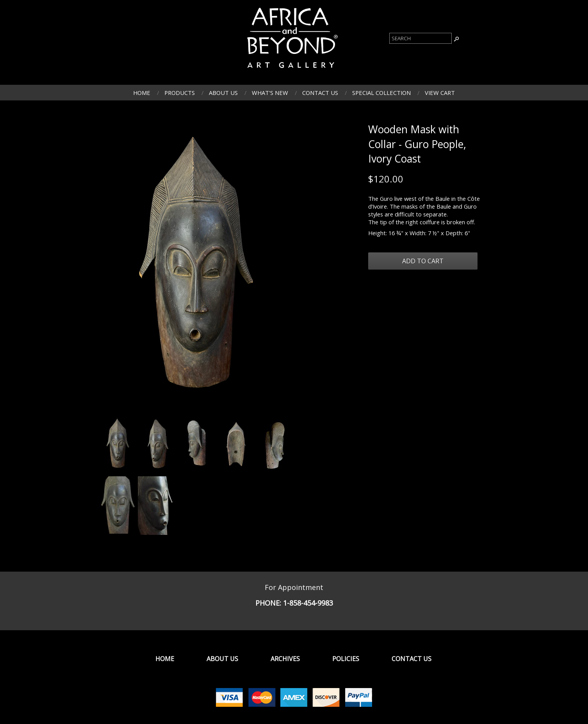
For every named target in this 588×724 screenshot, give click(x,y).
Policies (346, 659)
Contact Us (320, 93)
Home (142, 93)
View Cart (440, 93)
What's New (270, 93)
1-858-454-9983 (308, 603)
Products (180, 93)
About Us (223, 93)
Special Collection (381, 93)
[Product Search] (421, 38)
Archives (285, 659)
